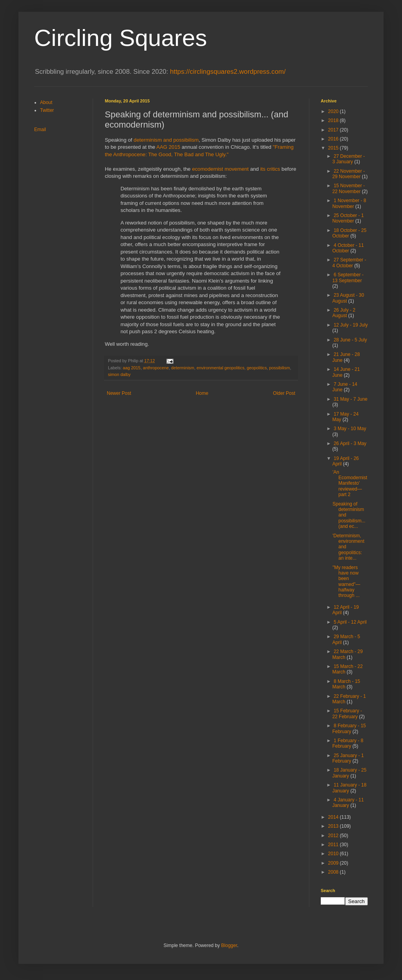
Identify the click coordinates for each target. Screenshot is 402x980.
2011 (334, 845)
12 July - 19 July (351, 325)
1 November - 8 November (349, 203)
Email (40, 130)
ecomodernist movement (220, 169)
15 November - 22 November (348, 188)
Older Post (284, 393)
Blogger (229, 945)
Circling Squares (121, 38)
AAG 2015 (168, 147)
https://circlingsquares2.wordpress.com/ (228, 72)
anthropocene (156, 368)
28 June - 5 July (350, 340)
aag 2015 (132, 368)
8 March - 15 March (346, 684)
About (46, 102)
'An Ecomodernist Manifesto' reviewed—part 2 (350, 484)
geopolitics (257, 368)
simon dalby (119, 374)
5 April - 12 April (350, 622)
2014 (334, 817)
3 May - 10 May (350, 429)
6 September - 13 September (348, 277)
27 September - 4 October (349, 263)
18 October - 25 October (349, 233)
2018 (334, 120)
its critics (270, 169)
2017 (334, 130)
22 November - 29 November (348, 174)
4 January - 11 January (348, 803)
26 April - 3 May (350, 443)
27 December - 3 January (348, 159)
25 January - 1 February (348, 758)
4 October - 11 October (348, 248)
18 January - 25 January (349, 773)
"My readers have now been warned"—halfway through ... (346, 582)
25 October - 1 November (348, 218)
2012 (334, 836)
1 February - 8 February (348, 743)
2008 (334, 872)
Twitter (47, 110)
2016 (334, 139)
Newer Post (119, 393)
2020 (334, 111)
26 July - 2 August (344, 313)
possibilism (280, 368)
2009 (334, 863)
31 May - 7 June (351, 399)
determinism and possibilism (166, 140)
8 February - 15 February (349, 728)
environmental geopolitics (221, 368)
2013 (334, 826)
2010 (334, 854)
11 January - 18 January (349, 788)
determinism (183, 368)
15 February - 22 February (347, 714)
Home (202, 393)
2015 (334, 148)
